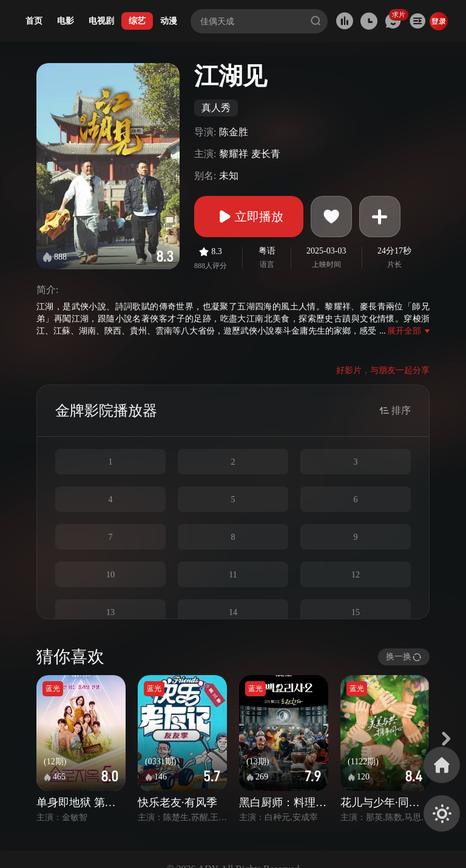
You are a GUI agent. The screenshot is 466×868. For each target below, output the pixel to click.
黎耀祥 (234, 154)
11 (233, 575)
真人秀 (216, 108)
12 (356, 575)
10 (110, 575)
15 (356, 612)
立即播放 (249, 217)
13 (110, 612)
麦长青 (266, 154)
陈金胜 (234, 132)
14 (233, 612)
